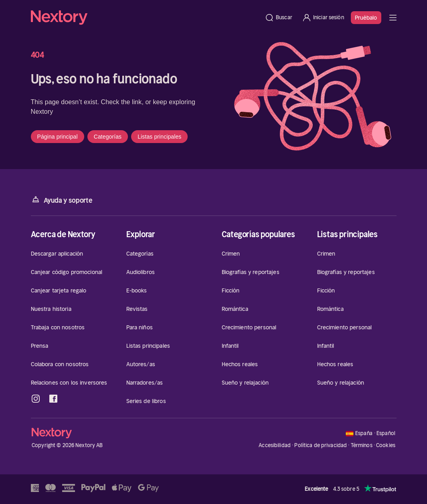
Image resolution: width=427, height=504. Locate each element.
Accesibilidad (275, 445)
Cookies (386, 446)
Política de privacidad (321, 445)
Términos (362, 445)
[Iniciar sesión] (323, 18)
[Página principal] (146, 18)
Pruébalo (366, 18)
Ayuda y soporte (62, 200)
